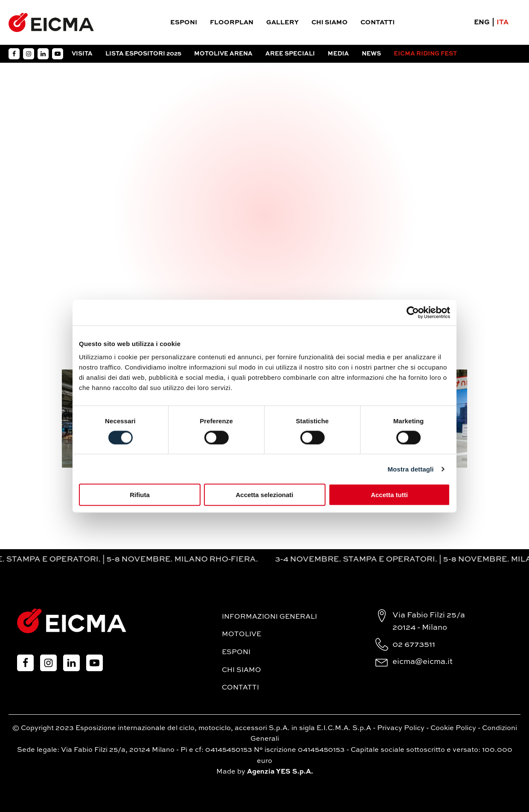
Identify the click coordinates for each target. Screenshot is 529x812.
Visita (82, 54)
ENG (482, 23)
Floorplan (232, 22)
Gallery (282, 22)
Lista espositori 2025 (143, 54)
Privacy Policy (401, 728)
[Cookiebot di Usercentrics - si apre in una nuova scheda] (413, 312)
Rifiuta (140, 495)
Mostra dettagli (410, 469)
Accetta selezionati (264, 495)
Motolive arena (223, 54)
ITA (503, 23)
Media (338, 54)
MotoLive (241, 634)
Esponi (184, 22)
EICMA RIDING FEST (425, 54)
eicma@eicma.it (423, 662)
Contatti (378, 22)
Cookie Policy (453, 728)
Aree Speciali (290, 54)
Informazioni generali (269, 617)
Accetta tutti (389, 495)
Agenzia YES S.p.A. (280, 772)
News (371, 54)
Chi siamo (330, 22)
